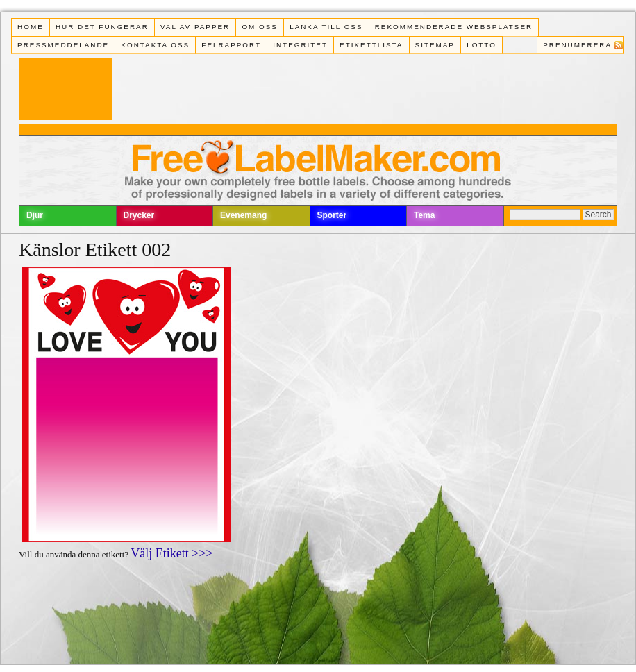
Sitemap (435, 45)
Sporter (332, 215)
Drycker (139, 215)
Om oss (260, 27)
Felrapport (231, 45)
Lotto (482, 45)
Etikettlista (371, 45)
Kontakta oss (155, 45)
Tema (424, 215)
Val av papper (195, 27)
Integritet (300, 45)
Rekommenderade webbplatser (454, 27)
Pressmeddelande (63, 45)
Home (31, 27)
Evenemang (243, 215)
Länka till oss (326, 27)
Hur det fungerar (102, 27)
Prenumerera (577, 45)
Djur (35, 215)
